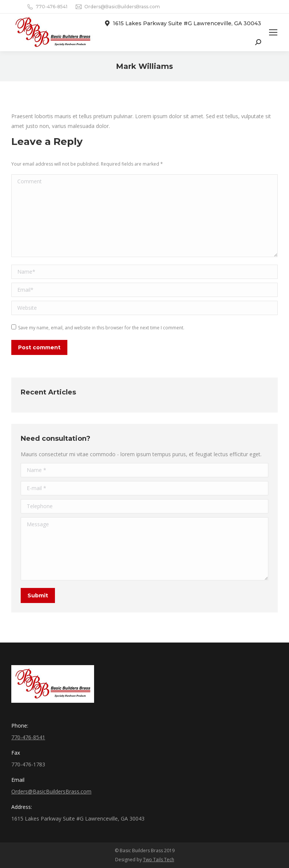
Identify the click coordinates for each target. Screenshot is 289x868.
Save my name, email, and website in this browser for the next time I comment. (101, 328)
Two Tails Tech (159, 860)
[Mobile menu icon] (273, 32)
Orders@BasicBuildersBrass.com (122, 7)
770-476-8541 (52, 7)
